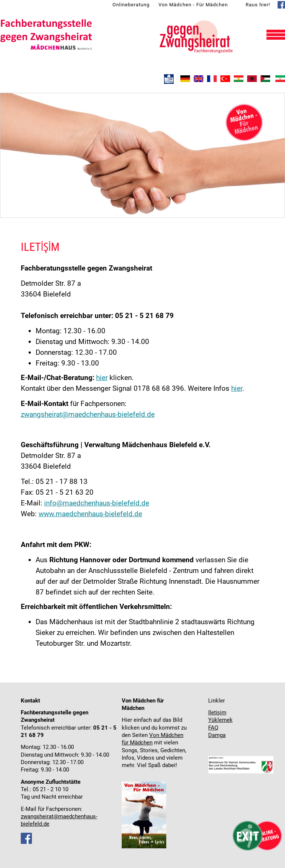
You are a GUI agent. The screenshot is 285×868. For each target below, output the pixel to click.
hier (102, 378)
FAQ (213, 728)
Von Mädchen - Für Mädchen (193, 5)
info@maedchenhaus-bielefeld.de (97, 503)
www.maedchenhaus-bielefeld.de (90, 514)
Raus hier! (258, 5)
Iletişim (217, 713)
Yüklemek (220, 720)
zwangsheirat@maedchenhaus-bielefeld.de (88, 414)
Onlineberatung (131, 5)
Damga (217, 735)
